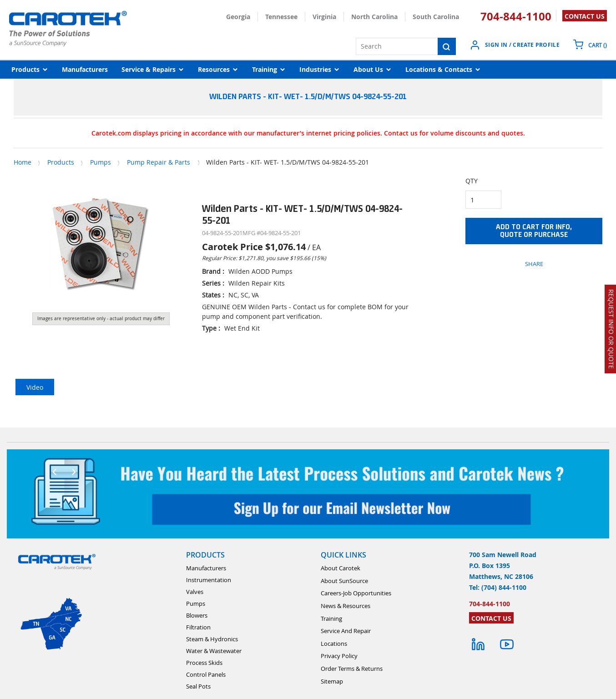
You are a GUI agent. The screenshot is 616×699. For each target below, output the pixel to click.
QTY (472, 181)
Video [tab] (35, 387)
